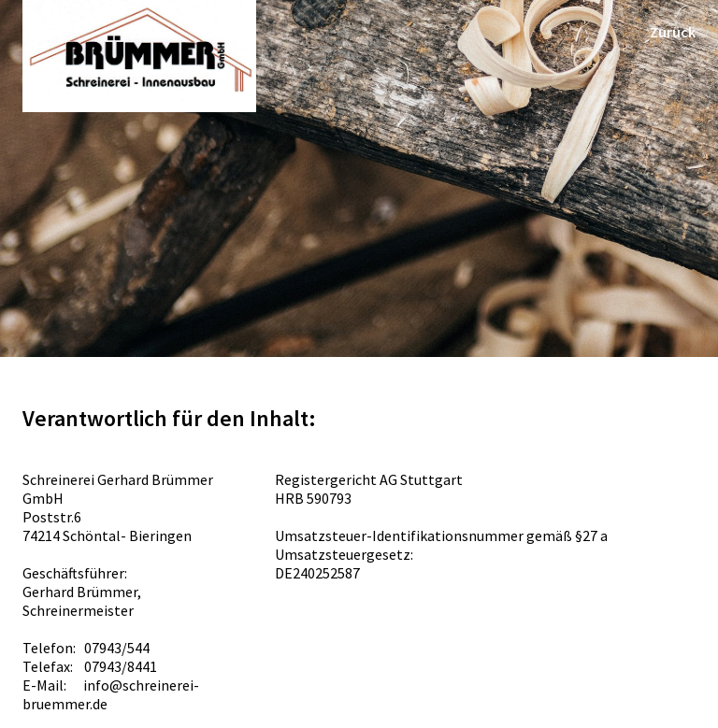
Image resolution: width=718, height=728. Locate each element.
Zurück (673, 32)
